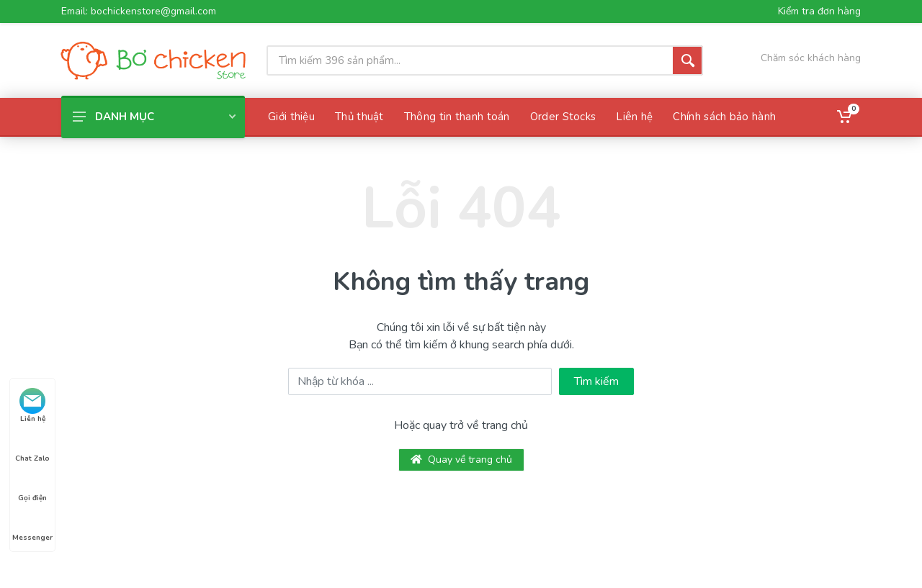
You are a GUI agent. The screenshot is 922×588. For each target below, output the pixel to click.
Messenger (32, 525)
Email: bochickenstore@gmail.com (139, 12)
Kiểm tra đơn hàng (819, 12)
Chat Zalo (32, 445)
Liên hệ (32, 406)
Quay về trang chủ (461, 460)
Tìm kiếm (596, 381)
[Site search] (470, 60)
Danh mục (154, 117)
